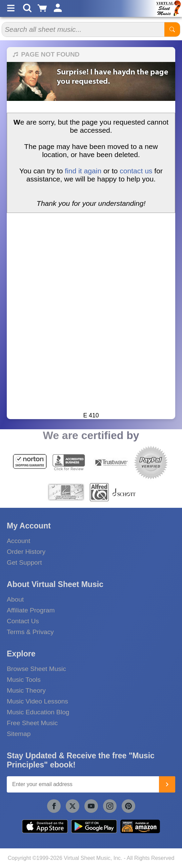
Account (18, 541)
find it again (83, 171)
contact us (136, 171)
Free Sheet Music (32, 723)
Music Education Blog (38, 712)
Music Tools (24, 680)
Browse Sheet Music (36, 669)
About (15, 599)
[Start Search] (172, 29)
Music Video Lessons (37, 701)
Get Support (24, 562)
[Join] (167, 784)
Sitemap (19, 734)
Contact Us (23, 621)
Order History (26, 552)
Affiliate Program (31, 610)
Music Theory (26, 690)
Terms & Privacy (30, 632)
